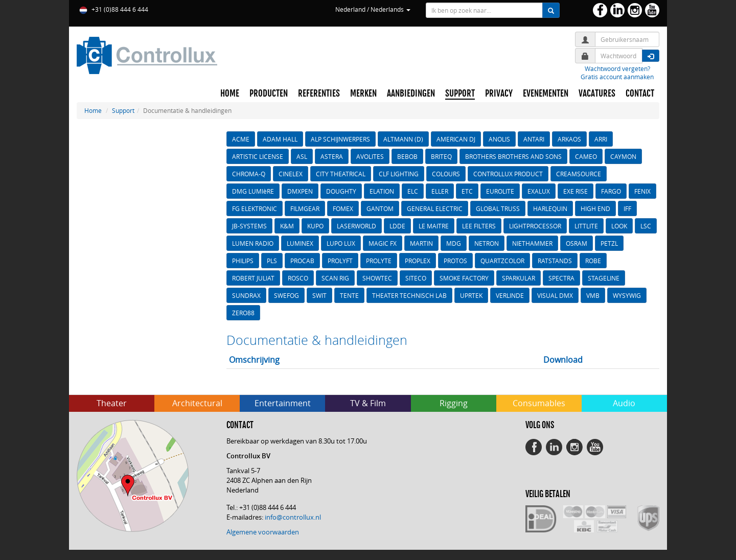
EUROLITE (500, 191)
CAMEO (586, 156)
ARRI (601, 139)
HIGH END (595, 208)
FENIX (642, 191)
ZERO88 (243, 313)
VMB (593, 295)
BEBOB (407, 156)
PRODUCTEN (269, 94)
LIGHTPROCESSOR (535, 226)
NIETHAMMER (532, 243)
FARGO (611, 191)
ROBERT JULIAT (253, 278)
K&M (287, 226)
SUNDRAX (246, 295)
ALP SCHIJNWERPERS (340, 139)
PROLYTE (379, 261)
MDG (454, 243)
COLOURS (446, 174)
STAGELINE (604, 278)
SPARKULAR (519, 278)
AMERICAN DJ (456, 139)
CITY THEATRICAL (341, 174)
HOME (230, 94)
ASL (302, 156)
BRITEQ (441, 156)
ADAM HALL (280, 139)
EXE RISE (576, 191)
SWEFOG (286, 295)
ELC (413, 191)
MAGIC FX (383, 243)
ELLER (440, 191)
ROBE (593, 261)
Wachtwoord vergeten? (617, 68)
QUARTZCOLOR (502, 261)
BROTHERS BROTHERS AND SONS (513, 156)
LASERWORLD (356, 226)
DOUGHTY (341, 191)
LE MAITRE (434, 226)
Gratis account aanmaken (617, 77)
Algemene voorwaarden (263, 532)
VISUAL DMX (555, 295)
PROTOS (455, 261)
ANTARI (534, 139)
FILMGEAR (305, 208)
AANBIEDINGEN (411, 94)
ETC (467, 191)
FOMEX (343, 208)
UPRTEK (471, 295)
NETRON (487, 243)
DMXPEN (300, 191)
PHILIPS (243, 261)
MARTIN (421, 243)
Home (93, 110)
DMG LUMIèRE (253, 191)
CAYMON (623, 156)
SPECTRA (561, 278)
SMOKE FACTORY (464, 278)
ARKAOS (569, 139)
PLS (272, 261)
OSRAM (577, 243)
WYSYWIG (627, 295)
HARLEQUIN (550, 208)
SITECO (416, 278)
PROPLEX (418, 261)
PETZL (609, 243)
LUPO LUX (341, 243)
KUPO (315, 226)
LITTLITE (586, 226)
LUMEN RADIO (253, 243)
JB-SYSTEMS (249, 226)
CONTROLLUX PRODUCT (508, 174)
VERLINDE (510, 295)
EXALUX (539, 191)
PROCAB (302, 261)
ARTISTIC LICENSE (258, 156)
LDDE (397, 226)
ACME (241, 139)
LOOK (619, 226)
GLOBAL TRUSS (498, 208)
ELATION (382, 191)
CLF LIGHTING (399, 174)
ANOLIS (499, 139)
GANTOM (380, 208)
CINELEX (291, 174)
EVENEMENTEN (546, 94)
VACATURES (597, 94)
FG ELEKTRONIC (255, 208)
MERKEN (363, 94)
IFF (627, 208)
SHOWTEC (377, 278)
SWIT (319, 295)
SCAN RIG (335, 278)
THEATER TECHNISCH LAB (409, 295)
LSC (646, 226)
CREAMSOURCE (579, 174)
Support (123, 110)
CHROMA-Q (249, 174)
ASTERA (332, 156)
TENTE (349, 295)
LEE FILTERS (479, 226)
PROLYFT (340, 261)
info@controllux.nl (293, 517)
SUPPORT (460, 94)
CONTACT (640, 94)
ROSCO (298, 278)
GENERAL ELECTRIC (435, 208)
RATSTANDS (555, 261)
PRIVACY (499, 94)
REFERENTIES (319, 94)
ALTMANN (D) (403, 139)
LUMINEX (300, 243)
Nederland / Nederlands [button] (373, 9)
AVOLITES (370, 156)
